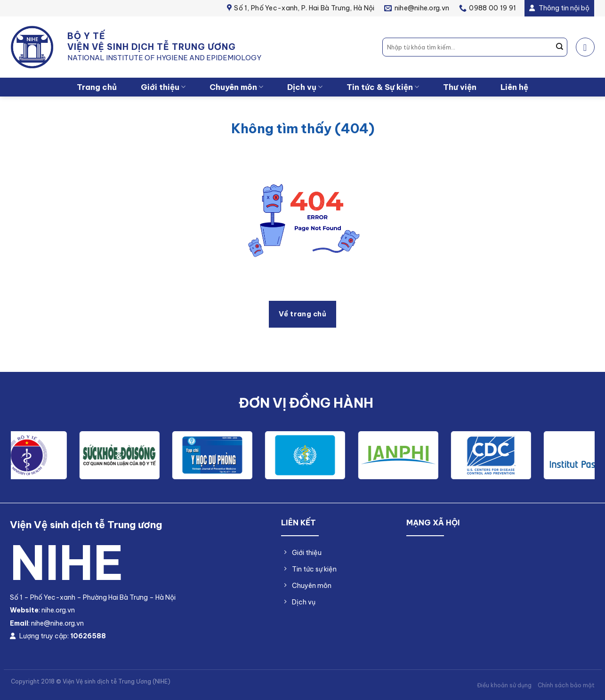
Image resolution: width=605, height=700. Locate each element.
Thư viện (460, 87)
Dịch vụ (305, 87)
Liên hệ (514, 87)
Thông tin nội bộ (559, 8)
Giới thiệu (163, 87)
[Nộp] (559, 47)
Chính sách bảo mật (566, 685)
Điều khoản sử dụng (504, 685)
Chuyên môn (236, 87)
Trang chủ (97, 87)
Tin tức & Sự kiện (383, 87)
